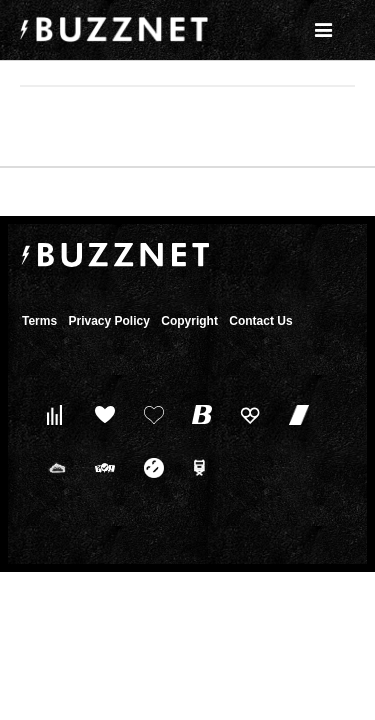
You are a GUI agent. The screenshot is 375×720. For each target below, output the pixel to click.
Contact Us (260, 321)
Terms (39, 321)
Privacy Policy (108, 321)
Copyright (189, 321)
